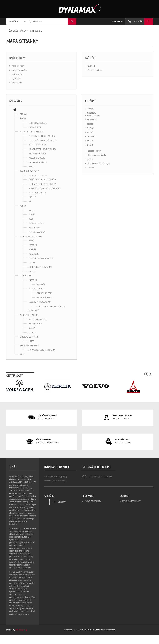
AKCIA (22, 354)
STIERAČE (41, 284)
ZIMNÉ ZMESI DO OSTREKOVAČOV (42, 180)
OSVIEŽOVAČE (34, 311)
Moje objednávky (131, 562)
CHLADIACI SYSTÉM (37, 223)
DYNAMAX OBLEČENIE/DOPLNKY (42, 350)
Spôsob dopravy (94, 151)
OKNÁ (31, 241)
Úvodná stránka (17, 31)
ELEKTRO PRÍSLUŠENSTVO (40, 302)
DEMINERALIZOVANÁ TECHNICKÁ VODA (45, 188)
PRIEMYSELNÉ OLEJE (37, 153)
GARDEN (32, 263)
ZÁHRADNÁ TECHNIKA (38, 162)
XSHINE (23, 119)
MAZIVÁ (31, 167)
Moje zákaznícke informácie (137, 573)
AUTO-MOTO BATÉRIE (29, 315)
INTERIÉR (32, 250)
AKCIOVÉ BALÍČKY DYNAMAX (40, 267)
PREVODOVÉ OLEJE (37, 158)
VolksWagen (92, 120)
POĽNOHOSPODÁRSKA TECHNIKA (42, 149)
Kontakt (91, 168)
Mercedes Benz (93, 115)
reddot (90, 124)
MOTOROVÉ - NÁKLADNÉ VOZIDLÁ (43, 140)
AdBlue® (32, 197)
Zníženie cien (17, 74)
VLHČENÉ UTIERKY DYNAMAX (41, 258)
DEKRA (90, 132)
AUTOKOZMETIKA (35, 127)
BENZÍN (32, 215)
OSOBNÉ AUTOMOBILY (38, 319)
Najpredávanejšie (19, 70)
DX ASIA (32, 328)
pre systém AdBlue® (37, 232)
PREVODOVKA (34, 228)
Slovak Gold (92, 136)
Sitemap (89, 588)
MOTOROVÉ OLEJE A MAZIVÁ (32, 132)
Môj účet (124, 557)
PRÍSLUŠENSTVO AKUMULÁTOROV (51, 306)
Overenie (91, 66)
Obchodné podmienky (97, 155)
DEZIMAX (24, 114)
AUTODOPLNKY (26, 276)
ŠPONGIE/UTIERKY (45, 293)
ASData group (21, 639)
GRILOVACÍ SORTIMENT (29, 337)
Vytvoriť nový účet (95, 70)
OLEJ (31, 219)
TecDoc (90, 128)
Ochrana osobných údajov (99, 163)
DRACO (31, 341)
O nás (90, 159)
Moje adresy (129, 569)
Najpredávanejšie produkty (100, 566)
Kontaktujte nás (94, 569)
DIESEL (32, 210)
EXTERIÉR (33, 245)
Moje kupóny (129, 577)
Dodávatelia (17, 83)
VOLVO (90, 141)
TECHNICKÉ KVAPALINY (38, 123)
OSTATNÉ (32, 271)
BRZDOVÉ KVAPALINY (37, 193)
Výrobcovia (16, 78)
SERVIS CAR (34, 254)
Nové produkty (18, 66)
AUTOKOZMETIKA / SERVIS (31, 236)
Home (90, 109)
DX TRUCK (33, 332)
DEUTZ (90, 145)
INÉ (30, 201)
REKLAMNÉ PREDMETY (29, 346)
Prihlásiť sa (118, 22)
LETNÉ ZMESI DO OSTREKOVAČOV (42, 184)
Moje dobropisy (131, 566)
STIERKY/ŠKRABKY (45, 298)
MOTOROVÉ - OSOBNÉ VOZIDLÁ (42, 136)
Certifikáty (92, 113)
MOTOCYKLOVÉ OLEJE (38, 145)
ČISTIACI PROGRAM (36, 289)
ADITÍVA (23, 206)
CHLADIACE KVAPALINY (38, 175)
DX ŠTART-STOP (35, 324)
